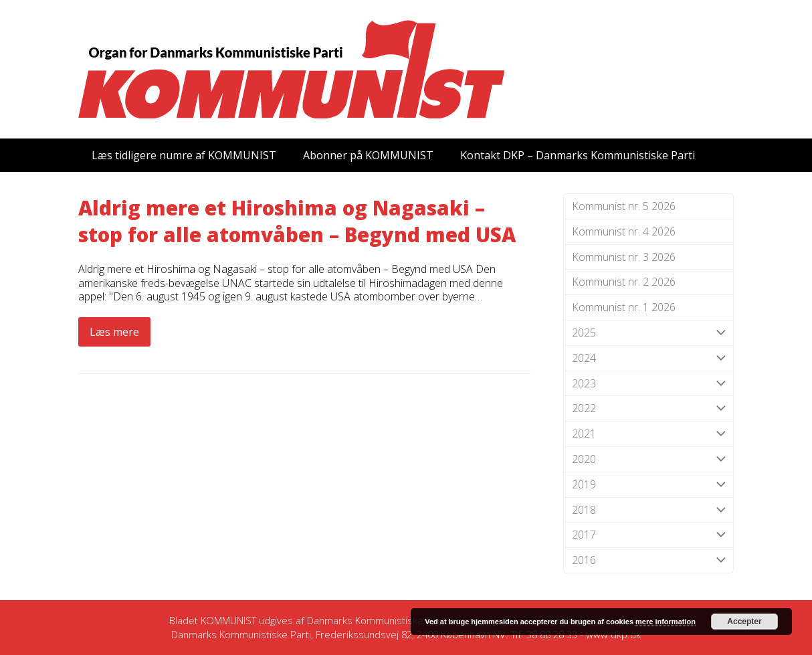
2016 (648, 560)
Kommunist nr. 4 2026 (624, 231)
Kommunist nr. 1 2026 (624, 307)
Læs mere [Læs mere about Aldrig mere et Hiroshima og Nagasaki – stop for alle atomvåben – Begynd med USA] (114, 332)
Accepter (744, 622)
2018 (648, 510)
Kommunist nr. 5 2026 (624, 206)
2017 (648, 535)
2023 (648, 384)
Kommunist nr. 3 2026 (624, 257)
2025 (648, 333)
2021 (648, 434)
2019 (648, 485)
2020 (648, 459)
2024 (648, 358)
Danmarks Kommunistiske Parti (377, 620)
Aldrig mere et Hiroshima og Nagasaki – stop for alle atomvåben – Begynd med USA (297, 221)
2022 (648, 408)
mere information (666, 622)
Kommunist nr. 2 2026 (624, 282)
